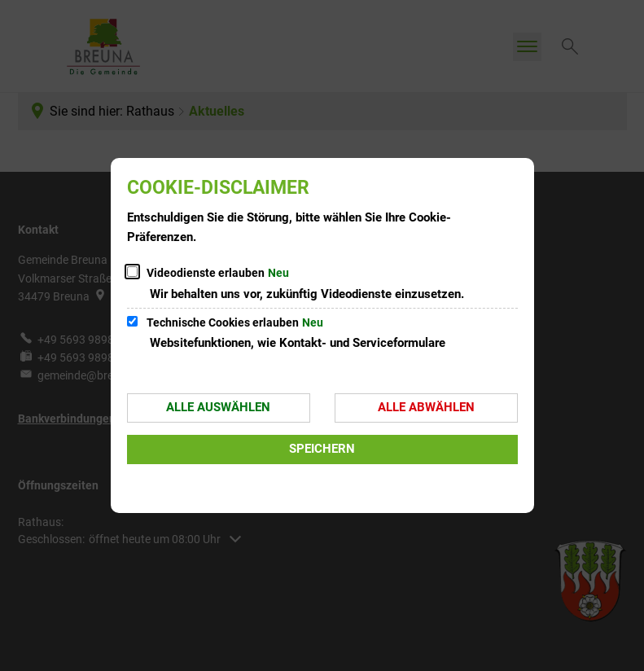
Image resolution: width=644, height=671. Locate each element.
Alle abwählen (426, 407)
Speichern (322, 449)
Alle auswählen (218, 407)
